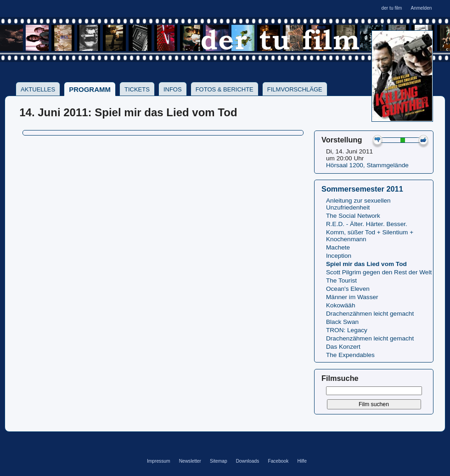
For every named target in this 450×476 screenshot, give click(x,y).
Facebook (278, 461)
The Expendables (350, 355)
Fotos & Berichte (225, 89)
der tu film (391, 8)
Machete (338, 247)
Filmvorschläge (295, 89)
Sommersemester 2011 (362, 189)
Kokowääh (340, 305)
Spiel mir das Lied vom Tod (366, 264)
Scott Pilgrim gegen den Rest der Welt (379, 272)
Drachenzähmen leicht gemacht (370, 314)
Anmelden (421, 8)
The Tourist (341, 280)
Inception (339, 256)
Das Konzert (343, 347)
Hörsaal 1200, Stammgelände (367, 165)
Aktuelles (38, 89)
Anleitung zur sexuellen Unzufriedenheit (358, 204)
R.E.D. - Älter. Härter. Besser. (367, 224)
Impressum (159, 461)
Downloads (248, 461)
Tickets (137, 89)
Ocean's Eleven (348, 289)
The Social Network (353, 216)
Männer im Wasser (352, 297)
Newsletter (190, 461)
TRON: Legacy (347, 330)
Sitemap (219, 461)
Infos (173, 89)
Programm (90, 89)
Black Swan (342, 322)
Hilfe (302, 461)
